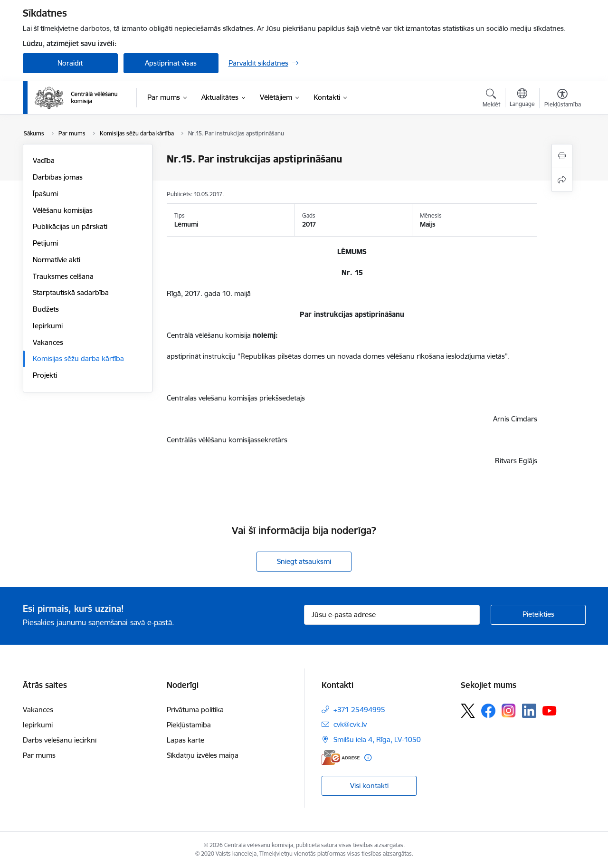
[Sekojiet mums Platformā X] (468, 711)
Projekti (45, 375)
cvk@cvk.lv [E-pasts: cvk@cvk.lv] (350, 724)
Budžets (46, 309)
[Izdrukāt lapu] (562, 156)
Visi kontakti (369, 786)
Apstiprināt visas (171, 63)
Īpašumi (45, 194)
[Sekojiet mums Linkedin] (529, 711)
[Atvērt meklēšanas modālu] (491, 99)
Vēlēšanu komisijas (63, 210)
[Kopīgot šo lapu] (562, 180)
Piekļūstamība (189, 725)
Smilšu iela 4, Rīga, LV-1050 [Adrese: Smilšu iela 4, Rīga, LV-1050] (377, 739)
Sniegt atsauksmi (304, 561)
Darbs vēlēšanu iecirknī (60, 740)
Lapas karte (185, 740)
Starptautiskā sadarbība (71, 292)
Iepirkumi (48, 326)
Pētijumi (45, 243)
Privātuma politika (195, 710)
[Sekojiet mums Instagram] (509, 711)
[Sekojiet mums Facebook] (488, 711)
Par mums (39, 755)
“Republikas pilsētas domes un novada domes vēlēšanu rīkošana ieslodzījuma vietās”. (374, 356)
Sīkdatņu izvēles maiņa (203, 755)
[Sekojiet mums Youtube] (550, 710)
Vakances (48, 342)
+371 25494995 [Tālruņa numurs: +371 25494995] (359, 710)
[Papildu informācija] (368, 758)
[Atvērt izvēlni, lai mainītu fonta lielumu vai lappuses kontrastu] (563, 99)
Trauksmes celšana (63, 276)
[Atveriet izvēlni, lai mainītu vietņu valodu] (522, 99)
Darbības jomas (58, 177)
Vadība (44, 160)
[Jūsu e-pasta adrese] (392, 615)
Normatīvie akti (57, 260)
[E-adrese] (341, 758)
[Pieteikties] (538, 615)
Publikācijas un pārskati (70, 226)
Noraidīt (70, 63)
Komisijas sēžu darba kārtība (78, 358)
